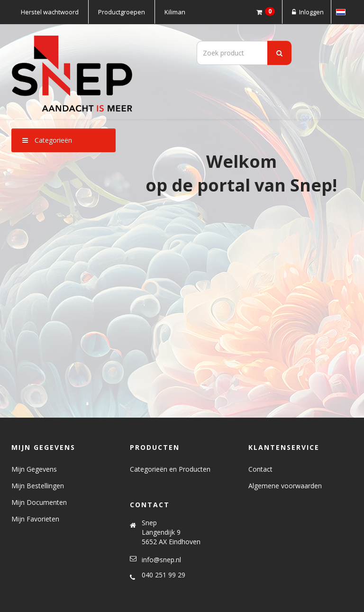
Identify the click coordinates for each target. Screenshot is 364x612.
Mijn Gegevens (34, 469)
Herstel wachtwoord (50, 12)
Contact (260, 469)
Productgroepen (122, 12)
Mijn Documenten (39, 502)
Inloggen (307, 12)
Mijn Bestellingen (38, 486)
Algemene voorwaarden (285, 486)
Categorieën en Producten (170, 469)
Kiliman (175, 12)
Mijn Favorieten (35, 519)
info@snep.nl (161, 560)
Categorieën (47, 140)
